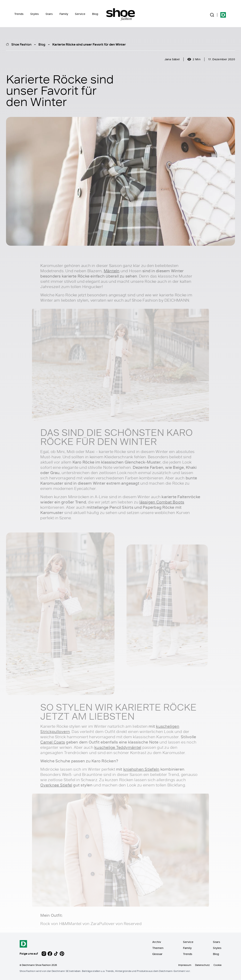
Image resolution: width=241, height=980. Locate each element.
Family (64, 14)
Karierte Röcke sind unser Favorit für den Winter (89, 44)
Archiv (157, 942)
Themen (158, 948)
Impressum (185, 965)
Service (80, 14)
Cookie (217, 965)
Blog (95, 14)
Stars (49, 14)
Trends (19, 14)
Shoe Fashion (21, 44)
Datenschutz (202, 965)
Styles (35, 14)
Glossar (157, 954)
